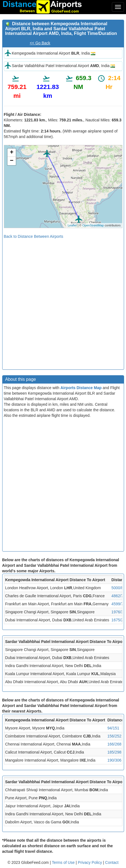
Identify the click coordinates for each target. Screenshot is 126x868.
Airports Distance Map (81, 388)
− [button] (11, 161)
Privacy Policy (90, 862)
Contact (112, 862)
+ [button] (11, 153)
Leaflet (72, 225)
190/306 (115, 760)
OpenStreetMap (93, 225)
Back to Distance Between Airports (34, 236)
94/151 (113, 728)
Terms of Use (64, 862)
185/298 (115, 752)
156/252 (115, 736)
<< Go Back (40, 43)
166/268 (115, 744)
